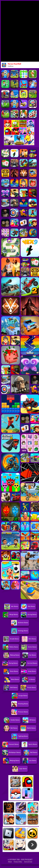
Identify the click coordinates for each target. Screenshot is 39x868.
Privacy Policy (18, 862)
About (10, 862)
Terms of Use (28, 862)
